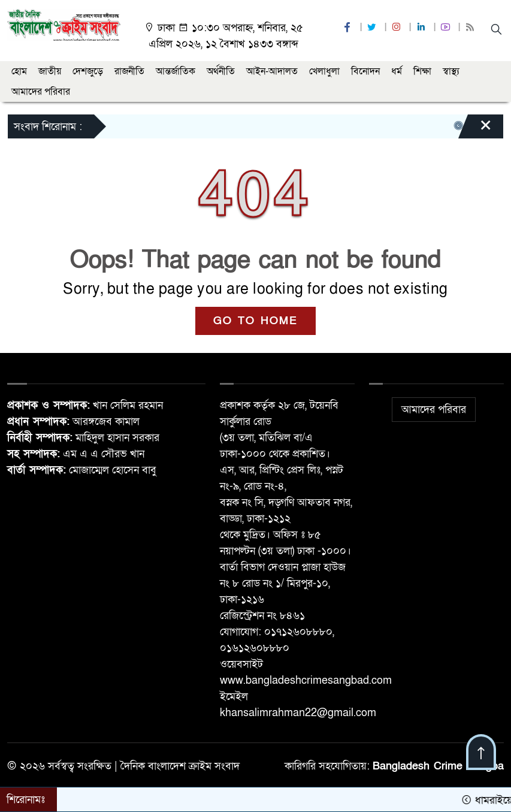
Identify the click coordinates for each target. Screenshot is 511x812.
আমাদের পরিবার (41, 92)
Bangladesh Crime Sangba (438, 766)
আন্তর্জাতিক (176, 71)
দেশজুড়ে (88, 71)
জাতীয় (50, 71)
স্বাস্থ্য (451, 71)
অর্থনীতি (221, 71)
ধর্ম (397, 71)
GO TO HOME (255, 321)
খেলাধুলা (324, 71)
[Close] (475, 129)
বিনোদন (365, 71)
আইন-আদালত (272, 71)
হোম (19, 71)
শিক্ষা (422, 71)
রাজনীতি (129, 71)
